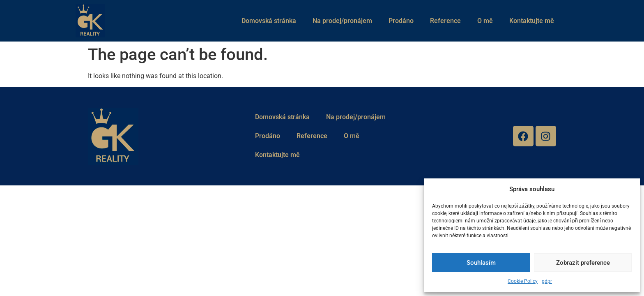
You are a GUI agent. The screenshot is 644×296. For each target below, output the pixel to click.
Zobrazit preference (583, 263)
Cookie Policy (523, 281)
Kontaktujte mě (532, 21)
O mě (485, 21)
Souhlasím (481, 263)
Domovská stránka (269, 21)
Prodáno (401, 21)
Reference (445, 21)
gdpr (547, 281)
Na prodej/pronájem (342, 21)
